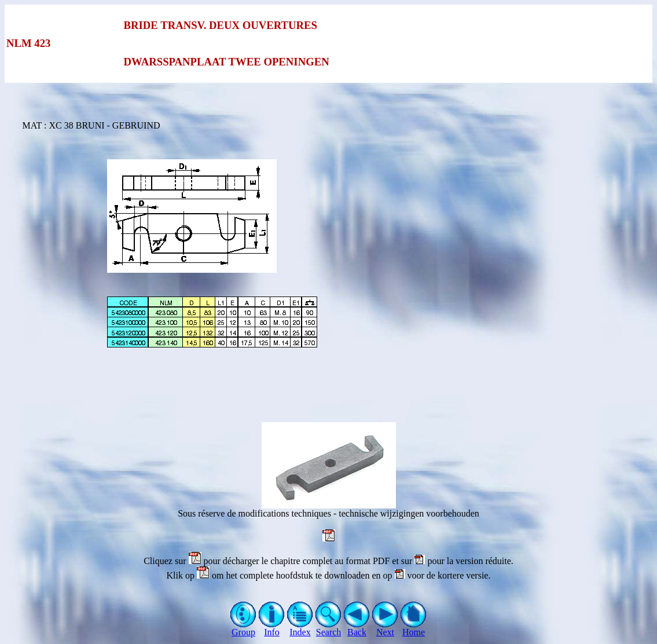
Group (243, 628)
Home (414, 628)
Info (272, 628)
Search (328, 628)
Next (385, 628)
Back (357, 628)
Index (300, 628)
